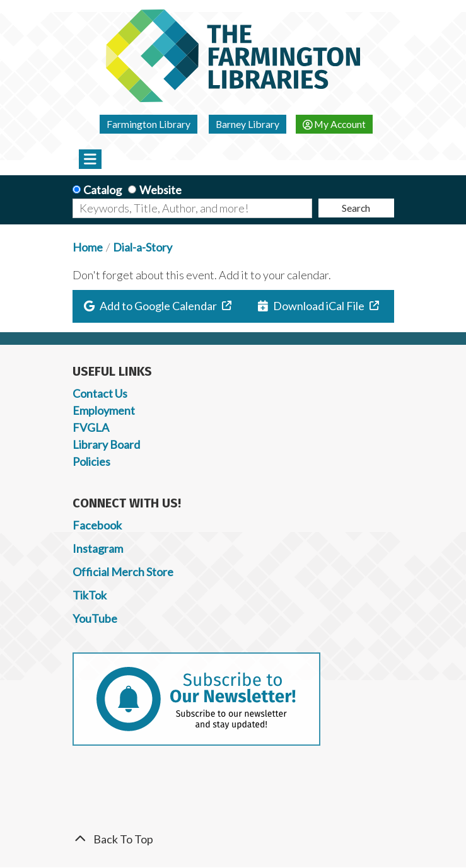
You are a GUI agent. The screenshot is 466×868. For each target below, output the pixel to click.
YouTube (95, 618)
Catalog (102, 190)
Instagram (98, 548)
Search (356, 208)
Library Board (106, 444)
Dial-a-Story (143, 247)
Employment (104, 410)
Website (160, 190)
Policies (91, 461)
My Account (335, 124)
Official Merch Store (123, 572)
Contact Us (100, 393)
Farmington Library (149, 124)
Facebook (97, 525)
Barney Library (248, 124)
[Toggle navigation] (90, 159)
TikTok (90, 595)
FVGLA (91, 427)
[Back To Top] (233, 839)
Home (88, 247)
